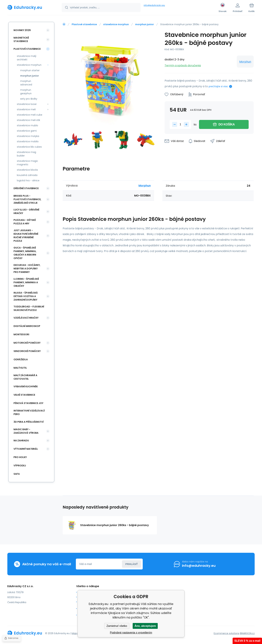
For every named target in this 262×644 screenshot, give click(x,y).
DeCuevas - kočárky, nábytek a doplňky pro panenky (27, 269)
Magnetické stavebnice (21, 39)
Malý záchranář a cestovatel (25, 377)
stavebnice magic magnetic (27, 163)
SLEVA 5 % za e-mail (247, 641)
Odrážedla (21, 359)
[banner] (30, 7)
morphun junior (145, 24)
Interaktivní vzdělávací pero (29, 412)
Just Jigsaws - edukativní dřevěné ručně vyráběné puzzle (26, 236)
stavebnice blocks (27, 170)
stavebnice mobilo (28, 141)
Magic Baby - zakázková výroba (26, 431)
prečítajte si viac (218, 86)
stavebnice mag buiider (26, 154)
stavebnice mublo (27, 125)
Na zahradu (21, 441)
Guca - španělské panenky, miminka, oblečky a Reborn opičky (25, 253)
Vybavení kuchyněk (26, 386)
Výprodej (20, 466)
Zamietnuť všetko (117, 626)
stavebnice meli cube (30, 115)
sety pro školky (29, 99)
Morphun (245, 62)
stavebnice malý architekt (27, 58)
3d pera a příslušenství (29, 422)
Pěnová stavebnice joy (28, 403)
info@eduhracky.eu (154, 5)
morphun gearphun (26, 92)
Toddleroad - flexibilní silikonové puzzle (29, 308)
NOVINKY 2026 (22, 30)
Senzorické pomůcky (27, 351)
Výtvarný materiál (26, 449)
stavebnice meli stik (28, 120)
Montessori (21, 334)
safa (17, 474)
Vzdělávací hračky (26, 318)
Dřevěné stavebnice (26, 188)
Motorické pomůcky (27, 343)
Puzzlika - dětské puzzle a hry (25, 222)
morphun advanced (26, 83)
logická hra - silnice (28, 180)
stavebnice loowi (27, 104)
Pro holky (20, 457)
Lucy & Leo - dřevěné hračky (26, 211)
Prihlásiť (132, 564)
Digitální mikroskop (27, 326)
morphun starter (30, 70)
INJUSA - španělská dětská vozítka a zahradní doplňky (26, 296)
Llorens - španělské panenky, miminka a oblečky (26, 282)
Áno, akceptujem (145, 626)
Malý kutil (20, 368)
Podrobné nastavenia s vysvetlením (131, 633)
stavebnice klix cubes (29, 147)
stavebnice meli (26, 109)
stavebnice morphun (116, 24)
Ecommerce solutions (226, 633)
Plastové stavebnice (84, 24)
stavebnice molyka (28, 136)
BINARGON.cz (247, 633)
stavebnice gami (27, 131)
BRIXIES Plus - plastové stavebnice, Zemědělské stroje (27, 199)
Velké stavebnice (24, 395)
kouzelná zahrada (27, 175)
